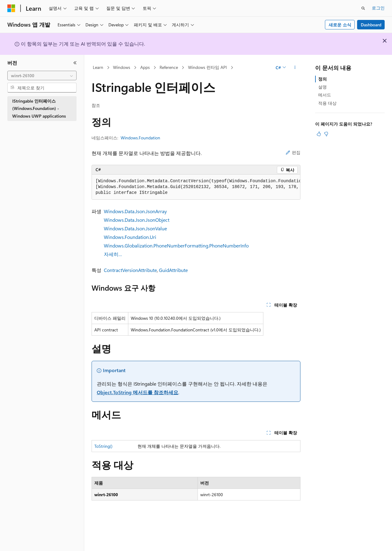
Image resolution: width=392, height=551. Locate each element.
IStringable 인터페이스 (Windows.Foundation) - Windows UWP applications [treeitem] (39, 108)
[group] (196, 187)
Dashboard (371, 25)
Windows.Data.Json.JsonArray (135, 211)
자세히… (113, 254)
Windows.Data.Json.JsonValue (135, 228)
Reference (169, 67)
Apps (145, 67)
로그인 (378, 8)
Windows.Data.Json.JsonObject (137, 220)
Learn (98, 67)
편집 (293, 152)
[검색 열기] (363, 8)
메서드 (325, 95)
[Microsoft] (11, 8)
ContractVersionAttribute (130, 270)
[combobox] (42, 76)
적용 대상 (327, 103)
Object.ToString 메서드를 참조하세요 (138, 392)
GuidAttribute (173, 270)
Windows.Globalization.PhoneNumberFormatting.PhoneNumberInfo (176, 245)
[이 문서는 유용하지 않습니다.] (326, 134)
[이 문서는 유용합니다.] (319, 134)
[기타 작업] (295, 68)
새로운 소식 (340, 25)
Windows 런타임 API (207, 67)
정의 (322, 79)
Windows (122, 67)
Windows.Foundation (140, 138)
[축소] (75, 63)
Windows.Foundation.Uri (130, 237)
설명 (322, 87)
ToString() (103, 446)
